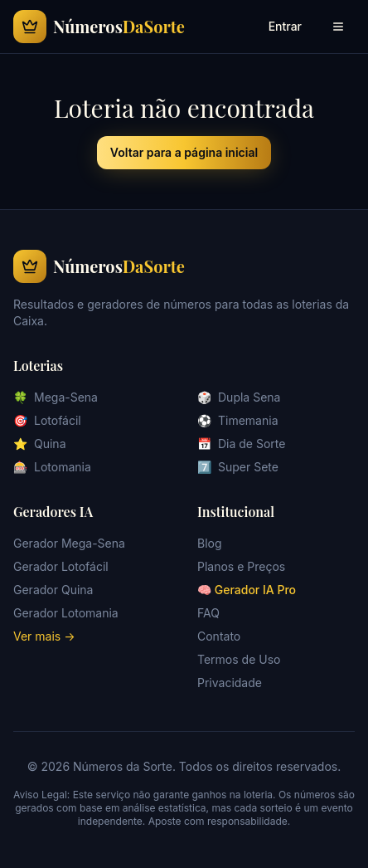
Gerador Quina (53, 590)
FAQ (208, 613)
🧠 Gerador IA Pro (247, 590)
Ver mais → (44, 636)
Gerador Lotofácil (61, 566)
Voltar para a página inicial (184, 152)
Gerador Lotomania (66, 613)
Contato (219, 636)
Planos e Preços (241, 566)
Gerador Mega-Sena (69, 543)
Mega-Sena (56, 397)
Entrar (285, 26)
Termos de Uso (239, 659)
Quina (40, 444)
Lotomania (52, 467)
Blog (210, 543)
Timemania (238, 421)
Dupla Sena (239, 397)
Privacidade (230, 683)
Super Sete (238, 467)
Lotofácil (47, 421)
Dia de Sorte (241, 444)
